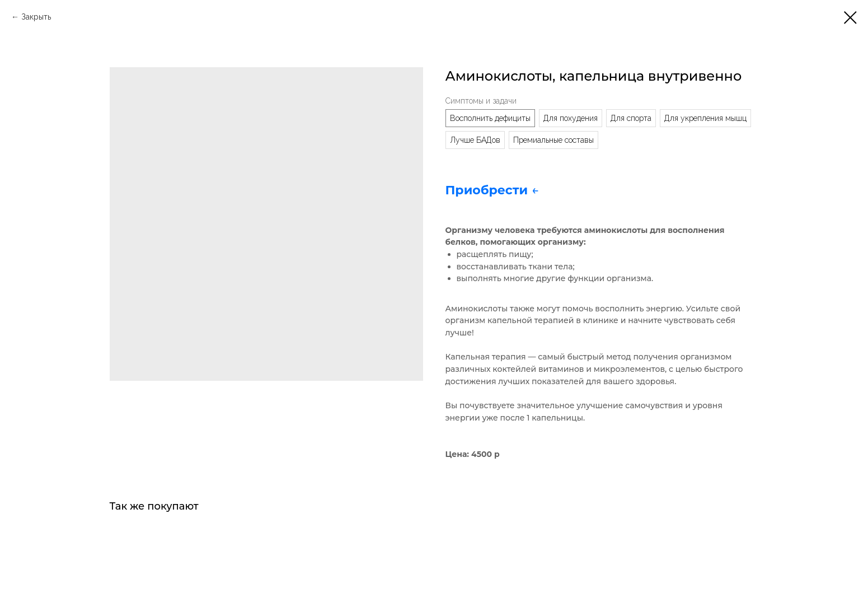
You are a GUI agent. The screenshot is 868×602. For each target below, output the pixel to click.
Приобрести (489, 190)
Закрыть (36, 17)
